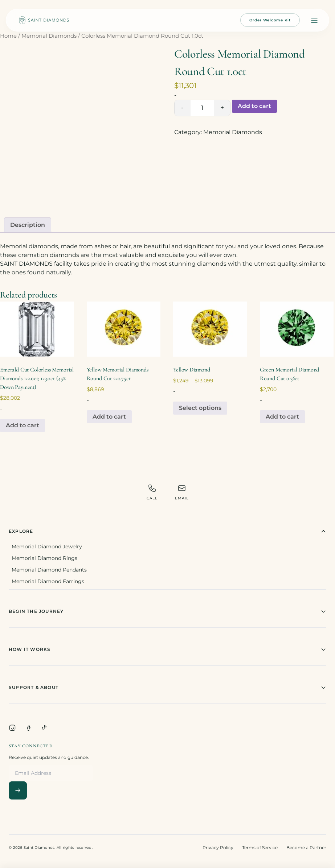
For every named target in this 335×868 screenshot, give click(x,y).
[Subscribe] (18, 790)
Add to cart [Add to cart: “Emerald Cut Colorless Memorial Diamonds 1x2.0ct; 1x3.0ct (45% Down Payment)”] (23, 425)
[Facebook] (28, 728)
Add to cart (254, 106)
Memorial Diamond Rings (44, 558)
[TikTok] (44, 728)
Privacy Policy (218, 848)
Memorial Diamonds (49, 36)
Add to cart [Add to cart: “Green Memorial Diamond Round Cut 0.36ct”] (282, 417)
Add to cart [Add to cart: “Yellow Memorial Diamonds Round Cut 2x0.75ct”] (109, 417)
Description (28, 225)
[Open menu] (314, 20)
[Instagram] (12, 728)
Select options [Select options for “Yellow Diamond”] (200, 408)
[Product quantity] (202, 108)
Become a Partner (306, 848)
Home (8, 36)
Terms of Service (260, 848)
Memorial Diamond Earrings (48, 581)
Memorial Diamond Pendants (49, 570)
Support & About (167, 688)
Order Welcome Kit (270, 20)
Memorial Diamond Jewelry (47, 547)
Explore (167, 531)
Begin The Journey (167, 611)
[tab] (28, 225)
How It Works (167, 649)
